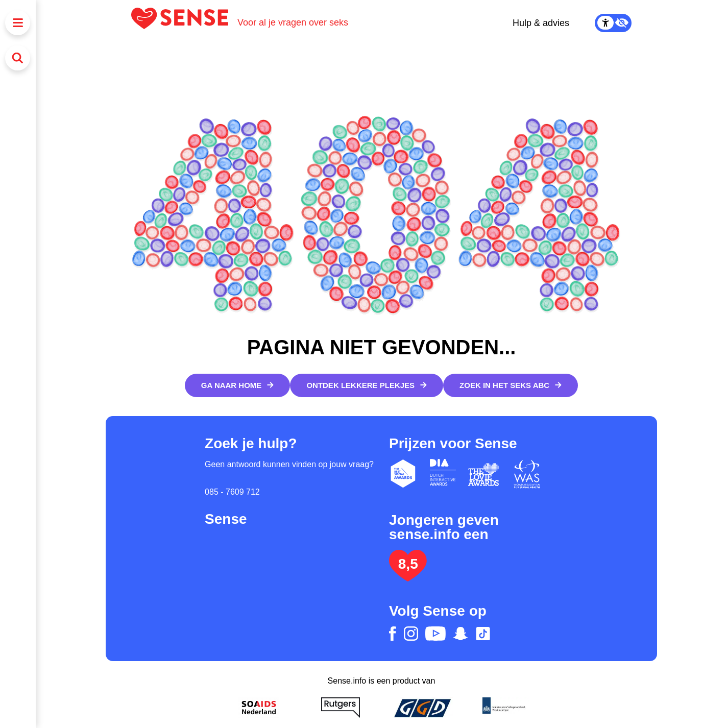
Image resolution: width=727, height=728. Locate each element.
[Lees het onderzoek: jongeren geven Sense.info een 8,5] (408, 577)
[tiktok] (483, 634)
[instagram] (411, 634)
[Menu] (18, 23)
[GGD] (422, 708)
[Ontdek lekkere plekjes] (367, 385)
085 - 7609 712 (232, 492)
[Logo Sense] (184, 23)
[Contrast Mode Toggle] (613, 23)
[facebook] (393, 634)
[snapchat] (461, 634)
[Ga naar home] (238, 385)
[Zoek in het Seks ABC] (511, 385)
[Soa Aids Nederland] (259, 708)
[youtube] (435, 634)
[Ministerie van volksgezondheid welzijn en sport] (504, 708)
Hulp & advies (541, 23)
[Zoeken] (18, 58)
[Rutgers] (341, 708)
